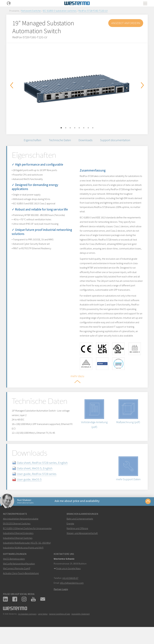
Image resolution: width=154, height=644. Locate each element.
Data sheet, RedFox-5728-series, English (46, 475)
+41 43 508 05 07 (70, 592)
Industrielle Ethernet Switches (18, 552)
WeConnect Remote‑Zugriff (17, 582)
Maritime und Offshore (77, 542)
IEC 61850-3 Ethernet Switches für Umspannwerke (27, 542)
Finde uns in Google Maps (68, 582)
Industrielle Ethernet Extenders (18, 547)
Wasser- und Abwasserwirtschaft (82, 547)
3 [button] (70, 128)
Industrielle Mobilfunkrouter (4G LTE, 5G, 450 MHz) (27, 556)
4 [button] (75, 128)
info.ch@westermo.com (72, 597)
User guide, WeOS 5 (33, 492)
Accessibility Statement (81, 628)
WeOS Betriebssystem (14, 572)
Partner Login (61, 603)
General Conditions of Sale (59, 628)
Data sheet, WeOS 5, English (38, 481)
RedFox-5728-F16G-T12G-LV (93, 11)
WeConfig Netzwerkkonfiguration (19, 577)
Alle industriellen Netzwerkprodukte (21, 532)
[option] (77, 86)
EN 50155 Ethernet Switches (17, 537)
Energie (70, 537)
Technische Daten (60, 141)
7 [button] (88, 128)
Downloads (86, 141)
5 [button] (79, 128)
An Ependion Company (27, 628)
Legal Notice (43, 628)
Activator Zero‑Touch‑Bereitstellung (21, 587)
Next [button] (142, 85)
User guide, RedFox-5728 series (40, 486)
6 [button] (84, 128)
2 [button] (66, 128)
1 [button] (61, 128)
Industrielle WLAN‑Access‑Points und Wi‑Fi (23, 561)
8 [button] (93, 128)
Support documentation (117, 141)
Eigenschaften (31, 141)
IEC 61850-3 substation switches (60, 11)
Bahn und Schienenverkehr (80, 532)
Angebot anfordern (125, 23)
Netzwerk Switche (31, 11)
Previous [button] (12, 85)
